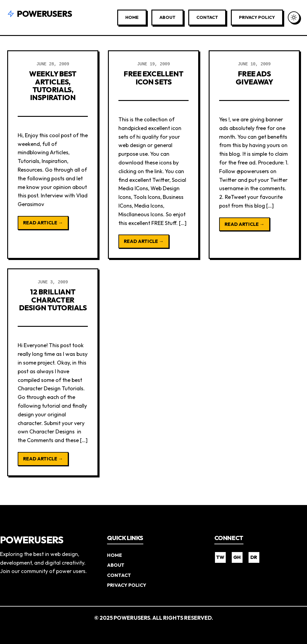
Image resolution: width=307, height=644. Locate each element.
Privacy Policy (257, 17)
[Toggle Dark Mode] (294, 17)
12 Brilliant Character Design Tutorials (53, 300)
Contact (207, 17)
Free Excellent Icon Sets (153, 78)
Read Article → (43, 223)
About (167, 17)
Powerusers (40, 14)
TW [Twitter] (220, 557)
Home (132, 17)
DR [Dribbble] (254, 557)
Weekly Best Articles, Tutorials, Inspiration (53, 86)
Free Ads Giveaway (254, 78)
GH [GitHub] (237, 557)
